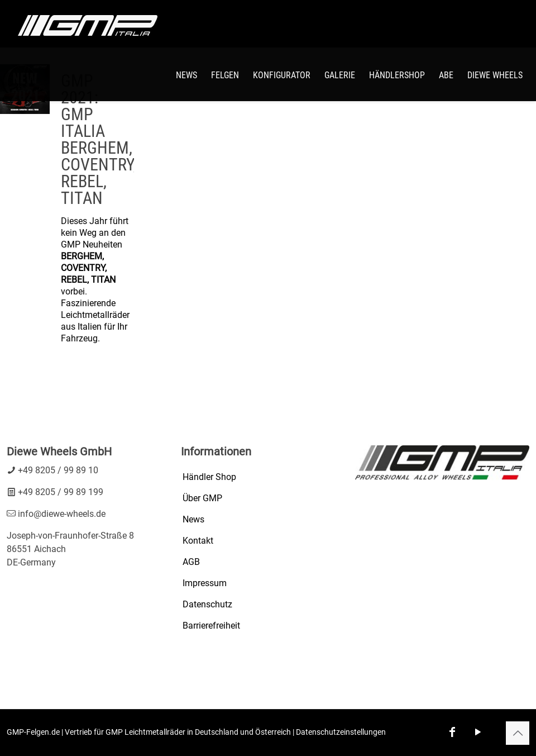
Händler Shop (209, 477)
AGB (191, 562)
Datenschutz (207, 604)
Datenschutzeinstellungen (341, 732)
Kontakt (198, 541)
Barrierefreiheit (211, 626)
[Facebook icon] (452, 732)
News (193, 519)
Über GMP (202, 498)
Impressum (205, 583)
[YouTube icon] (478, 732)
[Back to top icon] (518, 733)
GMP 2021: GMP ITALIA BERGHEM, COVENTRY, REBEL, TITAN (99, 139)
